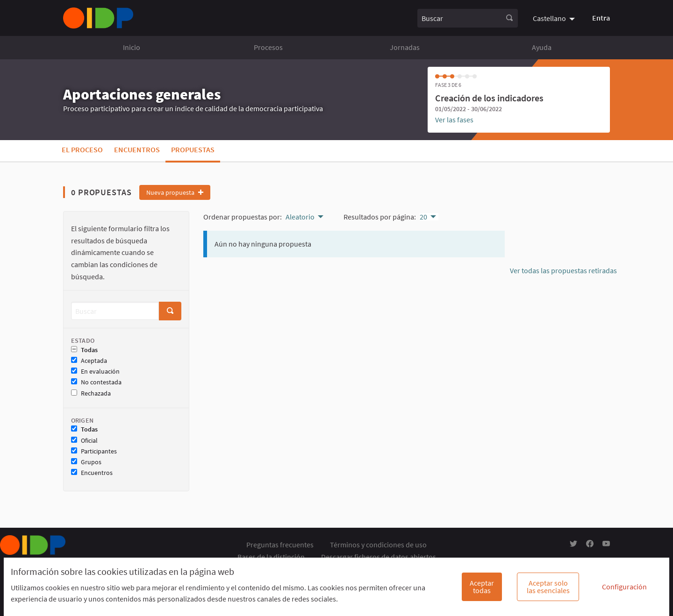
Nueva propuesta (175, 192)
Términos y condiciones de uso (378, 545)
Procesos (268, 47)
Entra (601, 18)
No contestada (96, 382)
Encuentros (137, 149)
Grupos (86, 462)
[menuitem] (555, 18)
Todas (84, 350)
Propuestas (193, 149)
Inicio (132, 47)
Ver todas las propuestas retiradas (563, 270)
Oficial (84, 441)
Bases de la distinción (271, 557)
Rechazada (91, 393)
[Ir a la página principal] (98, 18)
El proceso (82, 149)
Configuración (624, 587)
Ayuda (542, 47)
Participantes (94, 451)
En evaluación (95, 372)
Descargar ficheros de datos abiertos (379, 557)
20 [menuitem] (423, 217)
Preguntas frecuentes (280, 545)
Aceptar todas (482, 587)
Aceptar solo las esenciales (548, 587)
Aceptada (89, 361)
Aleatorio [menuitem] (300, 217)
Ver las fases (454, 120)
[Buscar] (115, 311)
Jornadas (405, 47)
